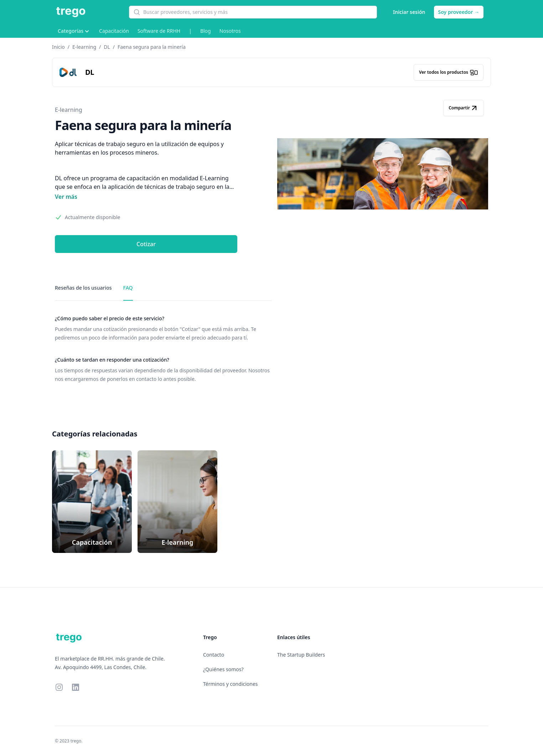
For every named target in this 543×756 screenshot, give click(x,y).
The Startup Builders (301, 655)
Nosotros (230, 31)
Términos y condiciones (231, 684)
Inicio (58, 47)
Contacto (214, 655)
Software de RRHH (159, 31)
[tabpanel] (163, 349)
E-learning (84, 47)
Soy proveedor (459, 12)
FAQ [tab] (128, 288)
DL (107, 47)
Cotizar (146, 244)
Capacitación (114, 31)
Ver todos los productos (449, 72)
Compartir (464, 108)
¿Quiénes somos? (223, 669)
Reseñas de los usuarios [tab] (83, 288)
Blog (206, 31)
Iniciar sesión (409, 12)
